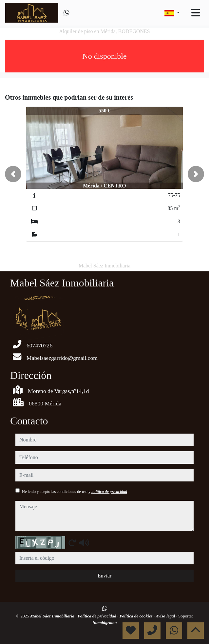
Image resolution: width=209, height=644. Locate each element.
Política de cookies (137, 616)
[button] (13, 174)
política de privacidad (109, 492)
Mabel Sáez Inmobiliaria (53, 616)
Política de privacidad (97, 616)
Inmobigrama (105, 623)
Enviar (105, 576)
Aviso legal (166, 616)
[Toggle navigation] (196, 13)
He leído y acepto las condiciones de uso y (75, 492)
